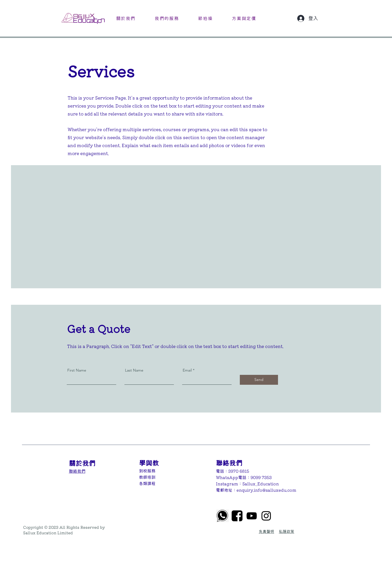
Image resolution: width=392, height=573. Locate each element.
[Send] (259, 380)
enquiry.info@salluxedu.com (266, 490)
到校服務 (147, 471)
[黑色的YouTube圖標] (252, 516)
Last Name (134, 370)
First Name (77, 370)
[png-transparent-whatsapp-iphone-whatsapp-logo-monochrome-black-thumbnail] (223, 516)
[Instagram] (266, 516)
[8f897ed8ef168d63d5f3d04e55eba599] (237, 516)
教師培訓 (147, 477)
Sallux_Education (261, 484)
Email (187, 370)
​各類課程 (147, 484)
